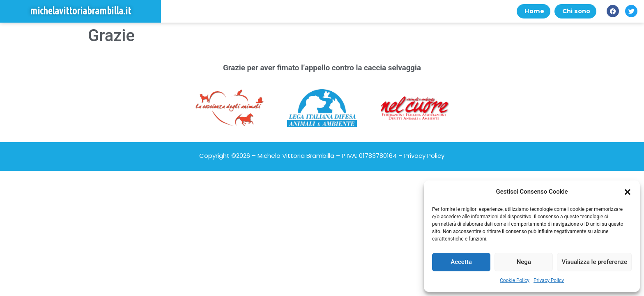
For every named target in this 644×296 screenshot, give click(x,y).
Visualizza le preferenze (594, 262)
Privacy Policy (549, 280)
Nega (524, 262)
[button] (628, 192)
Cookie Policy (515, 280)
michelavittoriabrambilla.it (80, 11)
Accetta (461, 262)
